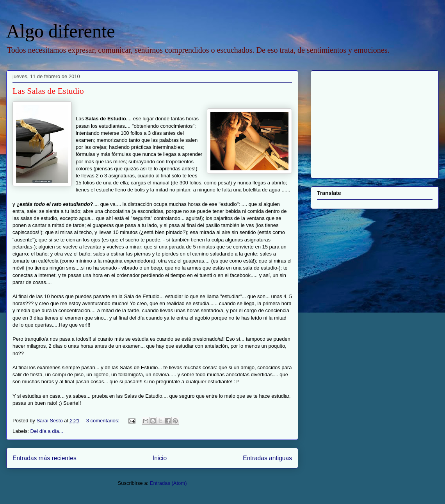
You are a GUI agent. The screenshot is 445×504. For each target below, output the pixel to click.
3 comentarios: (104, 421)
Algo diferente (61, 31)
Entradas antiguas (267, 458)
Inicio (160, 458)
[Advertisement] (366, 122)
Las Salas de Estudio (48, 91)
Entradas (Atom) (168, 483)
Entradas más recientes (44, 458)
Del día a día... (47, 431)
